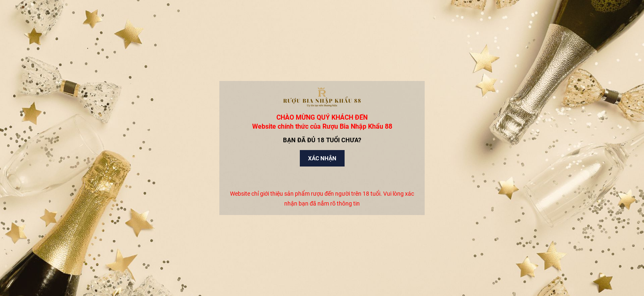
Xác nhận (322, 158)
